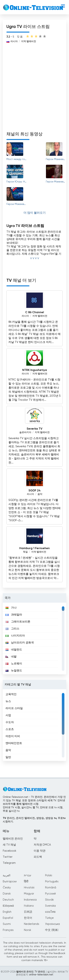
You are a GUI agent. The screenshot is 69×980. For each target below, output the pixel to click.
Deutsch (8, 900)
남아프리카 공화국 (20, 643)
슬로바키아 (25, 432)
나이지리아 (15, 636)
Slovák (49, 900)
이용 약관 (40, 851)
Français (8, 930)
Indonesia (30, 900)
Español (8, 918)
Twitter (8, 857)
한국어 (28, 918)
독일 (25, 552)
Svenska (50, 906)
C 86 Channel (35, 312)
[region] (34, 638)
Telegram (9, 863)
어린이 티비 (13, 736)
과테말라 (14, 615)
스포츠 (10, 729)
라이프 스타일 (14, 708)
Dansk (7, 894)
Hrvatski (29, 888)
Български (10, 882)
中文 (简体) (52, 930)
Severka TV (34, 429)
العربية (7, 875)
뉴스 (8, 701)
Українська (52, 924)
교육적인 (11, 694)
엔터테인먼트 (14, 743)
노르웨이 (14, 664)
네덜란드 (14, 650)
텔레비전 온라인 (13, 839)
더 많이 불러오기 (35, 213)
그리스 (12, 629)
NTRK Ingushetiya (35, 370)
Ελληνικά (8, 906)
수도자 (10, 722)
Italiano (29, 906)
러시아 (14, 41)
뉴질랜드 (14, 671)
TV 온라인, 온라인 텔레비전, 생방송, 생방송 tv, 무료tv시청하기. (34, 820)
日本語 (28, 912)
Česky (7, 888)
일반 (8, 757)
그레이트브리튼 (18, 622)
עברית (28, 875)
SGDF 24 (35, 491)
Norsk (28, 930)
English (7, 912)
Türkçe (49, 918)
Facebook (9, 851)
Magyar (29, 894)
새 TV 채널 (9, 845)
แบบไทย (50, 912)
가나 (11, 608)
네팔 (11, 657)
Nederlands (32, 924)
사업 (8, 715)
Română (51, 888)
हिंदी (26, 882)
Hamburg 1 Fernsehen (34, 548)
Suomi (7, 924)
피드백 (38, 857)
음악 (40, 494)
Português (52, 882)
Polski (49, 875)
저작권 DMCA (42, 845)
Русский (50, 894)
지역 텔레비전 (29, 41)
